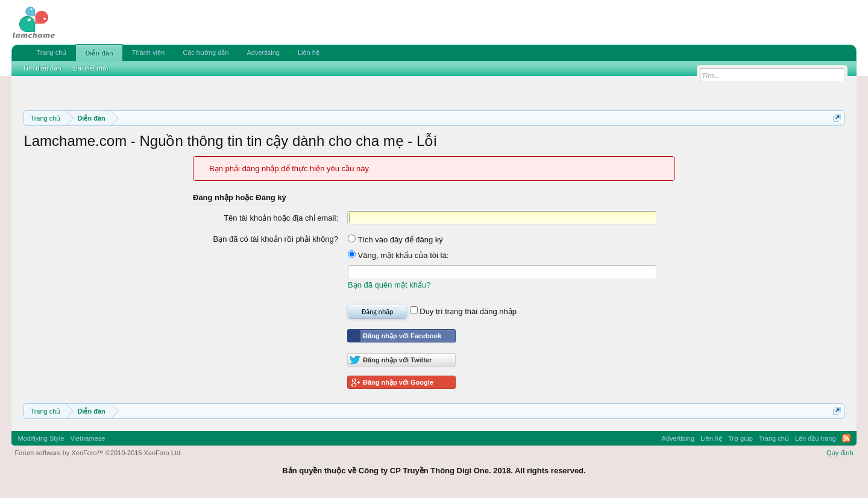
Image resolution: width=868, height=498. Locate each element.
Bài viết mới (90, 68)
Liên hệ (309, 52)
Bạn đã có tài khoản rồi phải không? (275, 239)
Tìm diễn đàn (42, 68)
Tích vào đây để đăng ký (395, 240)
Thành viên (148, 52)
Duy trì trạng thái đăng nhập (463, 311)
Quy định (840, 453)
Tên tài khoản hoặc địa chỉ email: (281, 218)
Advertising (263, 52)
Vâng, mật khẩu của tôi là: (398, 255)
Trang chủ (51, 52)
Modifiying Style (41, 438)
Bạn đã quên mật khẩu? (389, 285)
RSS (846, 438)
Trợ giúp (741, 438)
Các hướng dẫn (206, 52)
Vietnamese (87, 438)
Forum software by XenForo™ (98, 453)
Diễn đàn (99, 53)
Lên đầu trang (816, 438)
